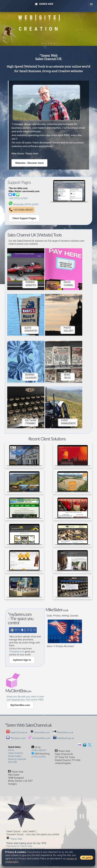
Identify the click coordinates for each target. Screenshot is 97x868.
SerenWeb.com (40, 732)
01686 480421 (39, 750)
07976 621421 (39, 757)
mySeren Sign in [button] (22, 660)
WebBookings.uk (64, 738)
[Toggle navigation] (91, 4)
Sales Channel (15, 753)
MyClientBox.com (39, 738)
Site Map (13, 762)
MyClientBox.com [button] (20, 705)
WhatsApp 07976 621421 (26, 204)
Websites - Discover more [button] (29, 163)
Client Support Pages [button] (24, 218)
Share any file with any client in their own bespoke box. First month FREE (25, 698)
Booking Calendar (17, 759)
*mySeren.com (17, 652)
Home (11, 750)
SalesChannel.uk (17, 732)
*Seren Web (14, 839)
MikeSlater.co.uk (63, 732)
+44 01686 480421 (23, 210)
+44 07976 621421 (18, 198)
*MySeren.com (16, 738)
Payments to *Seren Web (19, 846)
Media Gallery (15, 756)
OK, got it (86, 858)
